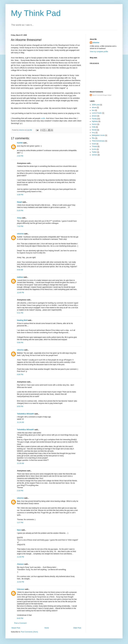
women (95, 155)
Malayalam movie (98, 135)
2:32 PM (20, 156)
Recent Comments (98, 95)
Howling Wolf (22, 320)
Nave (19, 530)
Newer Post (16, 628)
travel (94, 144)
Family (94, 119)
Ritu (93, 138)
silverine (20, 234)
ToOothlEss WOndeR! (25, 414)
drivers (94, 116)
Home (47, 628)
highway (95, 121)
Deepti (20, 202)
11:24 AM (20, 422)
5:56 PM (20, 343)
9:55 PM (20, 406)
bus (93, 110)
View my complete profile (99, 52)
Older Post (77, 628)
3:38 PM (20, 195)
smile (43, 118)
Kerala (94, 130)
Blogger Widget (107, 95)
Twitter (94, 152)
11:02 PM (20, 582)
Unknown (21, 589)
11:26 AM (20, 463)
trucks (94, 149)
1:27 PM (20, 523)
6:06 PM (20, 374)
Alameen (20, 564)
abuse (94, 107)
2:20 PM (20, 491)
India (94, 127)
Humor (94, 124)
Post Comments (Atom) (29, 632)
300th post (96, 105)
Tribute (94, 146)
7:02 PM (20, 226)
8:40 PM (20, 618)
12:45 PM (20, 293)
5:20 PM (20, 211)
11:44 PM (20, 557)
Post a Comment (20, 623)
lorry (93, 133)
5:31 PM (20, 313)
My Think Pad (36, 13)
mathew (20, 277)
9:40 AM (20, 270)
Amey (19, 218)
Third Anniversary (98, 141)
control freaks (97, 113)
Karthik (20, 143)
